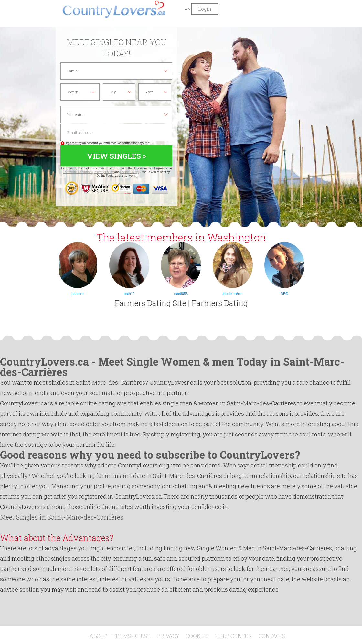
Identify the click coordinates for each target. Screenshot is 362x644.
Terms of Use (132, 636)
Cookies (197, 636)
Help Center (234, 636)
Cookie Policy (130, 172)
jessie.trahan (233, 294)
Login (205, 9)
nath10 (129, 294)
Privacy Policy (104, 172)
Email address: (116, 132)
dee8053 (181, 294)
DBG (284, 294)
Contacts (272, 636)
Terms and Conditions (78, 172)
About (98, 636)
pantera (78, 294)
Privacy (168, 636)
